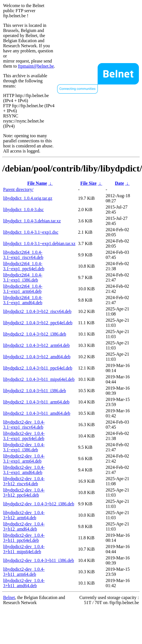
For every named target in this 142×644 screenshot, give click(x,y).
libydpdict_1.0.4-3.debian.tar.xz (32, 221)
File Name (37, 183)
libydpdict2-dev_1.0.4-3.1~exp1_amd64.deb (24, 470)
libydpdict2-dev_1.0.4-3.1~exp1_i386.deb (24, 447)
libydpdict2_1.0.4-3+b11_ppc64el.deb (38, 368)
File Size (88, 183)
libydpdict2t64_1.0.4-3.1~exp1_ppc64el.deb (24, 266)
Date (119, 183)
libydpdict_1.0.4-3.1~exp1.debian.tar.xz (39, 243)
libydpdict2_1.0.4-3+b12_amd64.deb (37, 357)
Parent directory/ (18, 189)
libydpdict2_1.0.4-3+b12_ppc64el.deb (38, 323)
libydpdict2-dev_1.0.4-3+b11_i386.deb (39, 560)
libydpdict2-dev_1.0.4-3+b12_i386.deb (39, 504)
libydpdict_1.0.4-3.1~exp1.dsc (31, 232)
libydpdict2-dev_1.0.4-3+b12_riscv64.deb (24, 481)
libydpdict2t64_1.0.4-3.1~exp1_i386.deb (23, 277)
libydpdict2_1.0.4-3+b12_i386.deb (35, 334)
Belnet (9, 597)
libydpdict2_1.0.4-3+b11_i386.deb (35, 391)
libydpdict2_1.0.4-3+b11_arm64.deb (36, 402)
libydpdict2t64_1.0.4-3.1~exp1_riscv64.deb (23, 255)
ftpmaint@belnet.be (36, 66)
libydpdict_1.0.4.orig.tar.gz (28, 198)
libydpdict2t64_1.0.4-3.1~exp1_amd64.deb (23, 300)
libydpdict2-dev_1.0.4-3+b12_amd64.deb (24, 526)
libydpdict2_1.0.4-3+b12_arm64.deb (36, 345)
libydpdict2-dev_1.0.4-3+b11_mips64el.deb (24, 549)
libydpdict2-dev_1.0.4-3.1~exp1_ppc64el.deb (24, 436)
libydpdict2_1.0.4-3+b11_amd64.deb (37, 413)
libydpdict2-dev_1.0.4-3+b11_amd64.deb (24, 583)
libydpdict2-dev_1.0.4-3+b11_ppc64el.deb (24, 538)
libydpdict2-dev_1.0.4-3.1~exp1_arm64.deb (24, 459)
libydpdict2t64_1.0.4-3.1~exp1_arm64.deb (23, 289)
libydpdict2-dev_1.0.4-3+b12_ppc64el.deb (24, 492)
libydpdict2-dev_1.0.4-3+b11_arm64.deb (24, 572)
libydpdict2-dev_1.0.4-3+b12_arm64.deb (24, 515)
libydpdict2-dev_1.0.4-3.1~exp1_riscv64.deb (24, 425)
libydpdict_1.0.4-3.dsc (23, 210)
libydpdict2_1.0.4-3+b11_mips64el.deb (39, 379)
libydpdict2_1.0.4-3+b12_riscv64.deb (37, 311)
